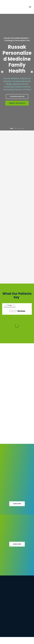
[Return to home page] (14, 7)
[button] (17, 97)
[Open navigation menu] (30, 7)
